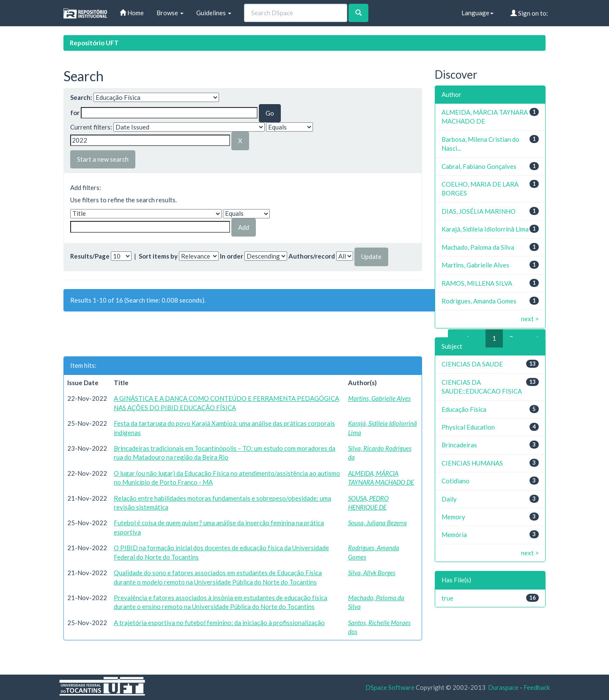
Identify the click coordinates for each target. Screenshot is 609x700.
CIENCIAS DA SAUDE (472, 364)
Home (132, 13)
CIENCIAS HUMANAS (472, 463)
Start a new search (103, 159)
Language (477, 13)
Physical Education (468, 427)
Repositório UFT (94, 43)
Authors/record (312, 256)
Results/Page (90, 256)
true (447, 598)
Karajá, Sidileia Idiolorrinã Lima (485, 229)
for (75, 113)
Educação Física (464, 409)
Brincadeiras (459, 445)
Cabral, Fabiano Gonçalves (479, 166)
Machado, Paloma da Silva (478, 247)
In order (232, 256)
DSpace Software (390, 687)
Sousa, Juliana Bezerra (377, 523)
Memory (453, 517)
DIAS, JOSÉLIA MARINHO (479, 211)
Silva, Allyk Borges (372, 573)
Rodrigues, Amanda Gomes (479, 301)
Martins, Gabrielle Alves (379, 398)
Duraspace (503, 687)
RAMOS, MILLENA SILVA (477, 283)
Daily (449, 499)
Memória (454, 535)
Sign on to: (529, 13)
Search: (81, 97)
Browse (170, 13)
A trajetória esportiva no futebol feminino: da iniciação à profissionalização (219, 623)
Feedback (537, 687)
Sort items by (158, 256)
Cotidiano (455, 481)
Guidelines (214, 13)
